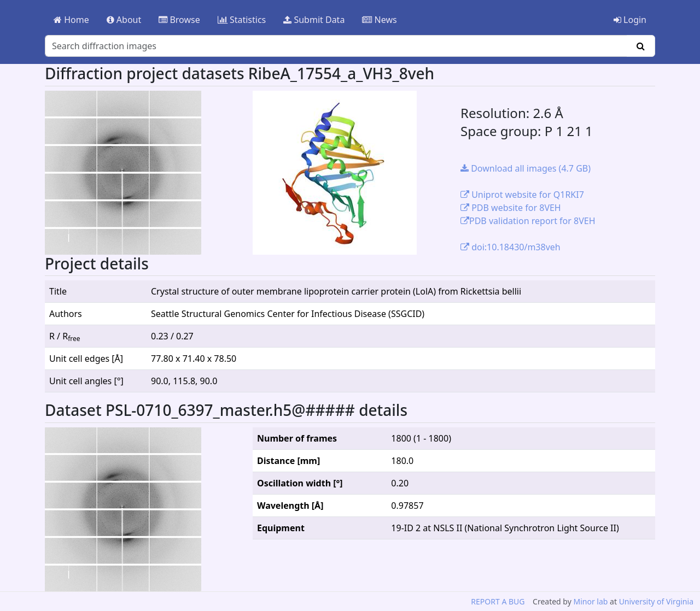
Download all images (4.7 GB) (526, 168)
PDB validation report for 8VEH (528, 221)
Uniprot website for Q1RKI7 (522, 195)
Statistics (242, 20)
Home (71, 20)
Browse (179, 20)
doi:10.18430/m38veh (511, 247)
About (124, 20)
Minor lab (590, 601)
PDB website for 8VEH (511, 208)
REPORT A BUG (498, 601)
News (379, 20)
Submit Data (314, 20)
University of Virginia (656, 601)
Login (630, 20)
